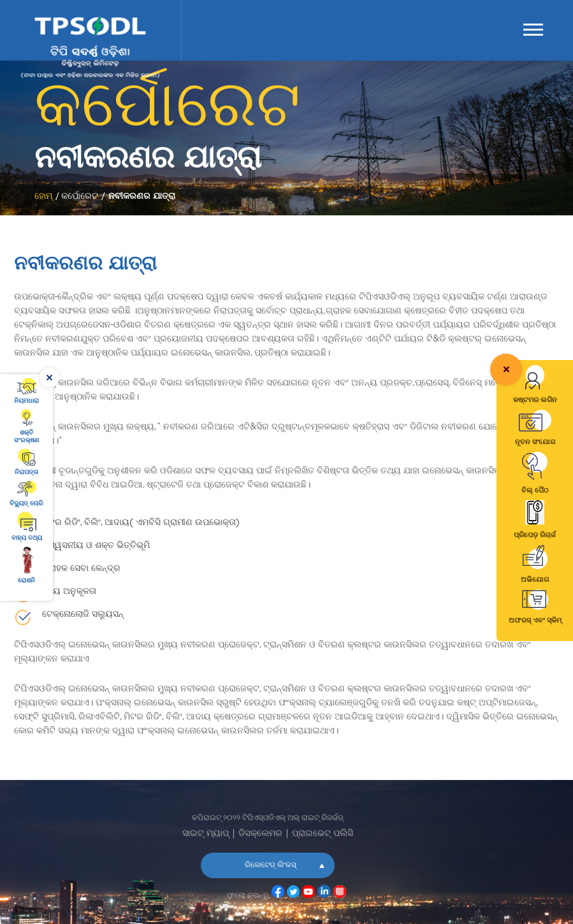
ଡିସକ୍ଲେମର (260, 834)
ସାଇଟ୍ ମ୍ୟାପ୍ (206, 834)
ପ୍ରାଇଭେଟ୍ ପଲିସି (323, 834)
